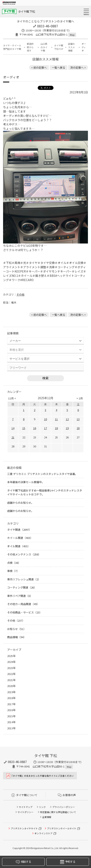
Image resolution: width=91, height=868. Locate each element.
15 (24, 428)
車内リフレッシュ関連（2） (24, 579)
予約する (68, 862)
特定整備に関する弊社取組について (58, 812)
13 (78, 419)
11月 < (12, 398)
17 (45, 428)
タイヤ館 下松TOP (59, 47)
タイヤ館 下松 (26, 11)
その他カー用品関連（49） (23, 604)
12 (67, 419)
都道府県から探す (30, 47)
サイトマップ (26, 807)
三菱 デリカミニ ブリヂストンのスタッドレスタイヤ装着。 (42, 474)
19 (67, 428)
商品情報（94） (17, 637)
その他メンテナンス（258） (24, 554)
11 (56, 419)
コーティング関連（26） (22, 587)
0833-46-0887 (48, 26)
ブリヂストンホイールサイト (62, 828)
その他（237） (16, 621)
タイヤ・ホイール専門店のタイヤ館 (12, 47)
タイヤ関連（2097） (19, 530)
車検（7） (13, 571)
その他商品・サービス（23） (25, 612)
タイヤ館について (24, 795)
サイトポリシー (26, 812)
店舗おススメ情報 (71, 47)
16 (35, 428)
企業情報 (47, 817)
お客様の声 (67, 795)
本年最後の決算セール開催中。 (26, 482)
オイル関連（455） (19, 546)
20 (78, 428)
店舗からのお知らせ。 (20, 503)
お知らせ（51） (17, 629)
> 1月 (80, 398)
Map (72, 35)
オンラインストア (43, 833)
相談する (23, 862)
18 (56, 428)
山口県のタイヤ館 (44, 47)
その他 (20, 294)
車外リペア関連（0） (20, 596)
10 (45, 419)
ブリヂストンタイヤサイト (24, 828)
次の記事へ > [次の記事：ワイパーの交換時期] (78, 68)
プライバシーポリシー (64, 807)
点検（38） (14, 563)
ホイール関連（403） (20, 538)
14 (13, 428)
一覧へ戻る (59, 68)
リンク (42, 807)
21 (13, 437)
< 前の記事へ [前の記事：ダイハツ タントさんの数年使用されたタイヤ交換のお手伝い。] (39, 68)
